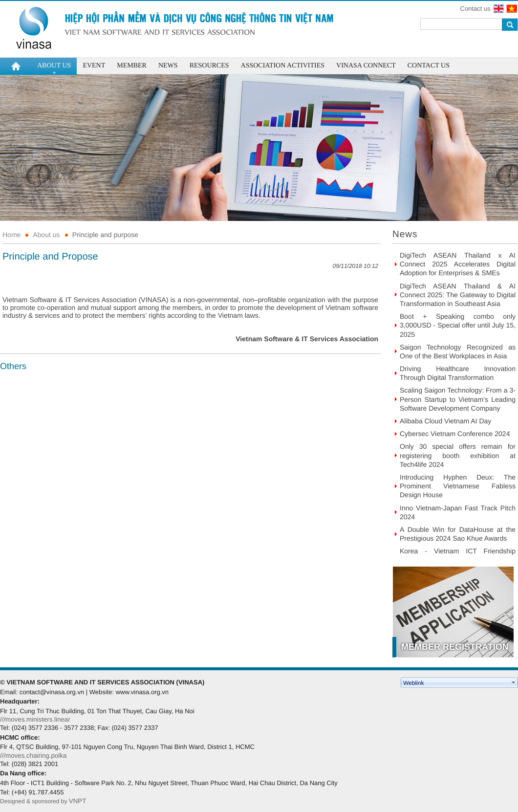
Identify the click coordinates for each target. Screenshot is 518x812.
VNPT (78, 801)
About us (46, 235)
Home (11, 235)
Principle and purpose (105, 235)
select (514, 682)
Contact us (475, 9)
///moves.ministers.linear (35, 719)
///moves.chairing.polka (33, 756)
